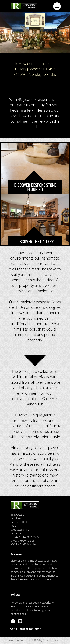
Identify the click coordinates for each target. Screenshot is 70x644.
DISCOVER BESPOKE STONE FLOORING (35, 187)
